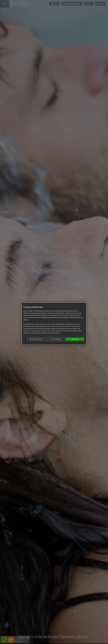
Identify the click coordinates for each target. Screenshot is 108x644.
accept (75, 339)
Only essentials (56, 339)
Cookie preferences (36, 339)
